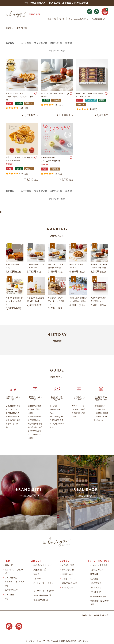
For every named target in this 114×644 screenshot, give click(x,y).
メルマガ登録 (96, 583)
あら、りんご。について (78, 19)
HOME (9, 28)
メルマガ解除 (96, 587)
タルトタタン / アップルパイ (14, 571)
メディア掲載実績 (42, 595)
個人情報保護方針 (98, 596)
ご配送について (68, 579)
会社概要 (96, 592)
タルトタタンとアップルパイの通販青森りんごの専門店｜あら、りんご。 (60, 641)
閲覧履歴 (94, 574)
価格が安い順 (41, 43)
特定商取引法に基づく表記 (100, 602)
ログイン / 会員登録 (99, 565)
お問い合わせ (68, 587)
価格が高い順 (56, 43)
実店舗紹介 (97, 19)
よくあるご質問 (68, 565)
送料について (68, 574)
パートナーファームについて (43, 585)
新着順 (69, 43)
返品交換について (70, 583)
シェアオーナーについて (44, 591)
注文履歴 (94, 579)
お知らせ (37, 579)
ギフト (62, 19)
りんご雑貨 (9, 594)
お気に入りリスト (98, 570)
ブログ (36, 574)
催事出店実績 (41, 600)
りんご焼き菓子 (11, 578)
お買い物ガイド (68, 570)
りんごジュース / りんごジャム (15, 584)
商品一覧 (52, 19)
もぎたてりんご (11, 590)
